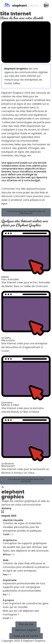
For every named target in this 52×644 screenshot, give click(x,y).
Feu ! (7, 574)
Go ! (6, 594)
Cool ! (8, 618)
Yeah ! (8, 534)
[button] (26, 636)
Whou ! (9, 554)
